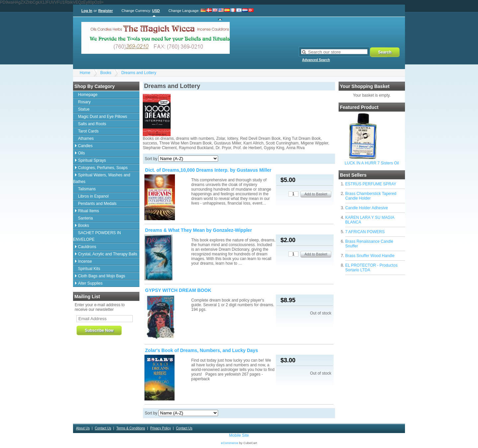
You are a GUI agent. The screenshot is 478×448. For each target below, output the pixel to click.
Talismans (87, 189)
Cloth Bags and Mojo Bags (102, 276)
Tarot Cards (88, 131)
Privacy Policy (160, 428)
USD (156, 11)
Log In (87, 11)
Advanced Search (316, 60)
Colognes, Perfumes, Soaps (103, 168)
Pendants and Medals (97, 204)
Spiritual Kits (89, 269)
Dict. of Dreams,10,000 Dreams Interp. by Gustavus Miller (208, 170)
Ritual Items (88, 211)
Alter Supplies (90, 283)
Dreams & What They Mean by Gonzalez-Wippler (199, 230)
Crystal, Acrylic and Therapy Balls (108, 254)
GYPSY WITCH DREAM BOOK (178, 290)
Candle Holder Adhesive (367, 208)
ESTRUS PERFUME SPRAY (371, 184)
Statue (84, 109)
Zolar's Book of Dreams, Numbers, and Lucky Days (201, 350)
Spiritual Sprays (92, 160)
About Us (83, 428)
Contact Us (103, 428)
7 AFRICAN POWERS (365, 232)
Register (106, 11)
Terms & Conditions (131, 428)
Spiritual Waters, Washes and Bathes (102, 178)
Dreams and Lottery (139, 73)
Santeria (85, 218)
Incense (85, 261)
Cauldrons (87, 247)
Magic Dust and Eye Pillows (103, 117)
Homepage (88, 95)
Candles (85, 146)
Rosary (84, 102)
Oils (81, 153)
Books (106, 73)
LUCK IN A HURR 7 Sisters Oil (372, 163)
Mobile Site (239, 435)
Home (85, 73)
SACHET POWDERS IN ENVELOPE (97, 236)
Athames (86, 138)
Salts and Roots (92, 124)
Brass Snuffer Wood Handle (370, 256)
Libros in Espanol (93, 196)
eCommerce (230, 443)
